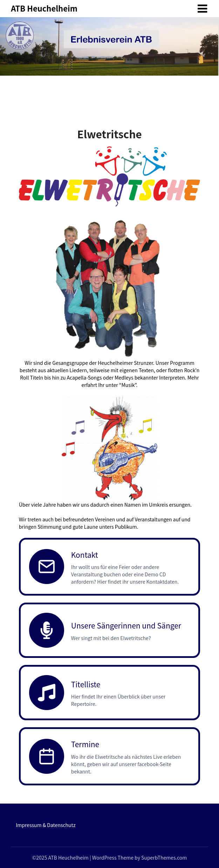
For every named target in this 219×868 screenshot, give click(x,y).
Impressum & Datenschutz (46, 825)
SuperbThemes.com (164, 857)
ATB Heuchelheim (44, 8)
